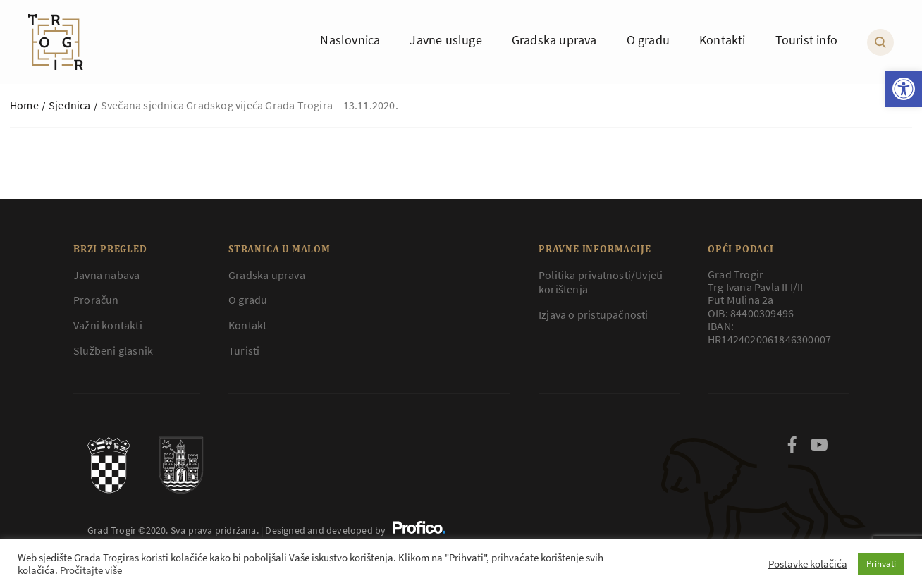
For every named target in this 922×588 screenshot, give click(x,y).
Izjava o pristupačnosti (594, 314)
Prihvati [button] (881, 564)
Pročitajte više (91, 570)
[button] (904, 89)
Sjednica (70, 105)
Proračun (96, 300)
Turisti (244, 350)
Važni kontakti (108, 325)
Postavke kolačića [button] (808, 564)
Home (24, 105)
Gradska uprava (267, 275)
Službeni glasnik (113, 350)
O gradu (248, 300)
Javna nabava (106, 275)
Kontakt (247, 325)
